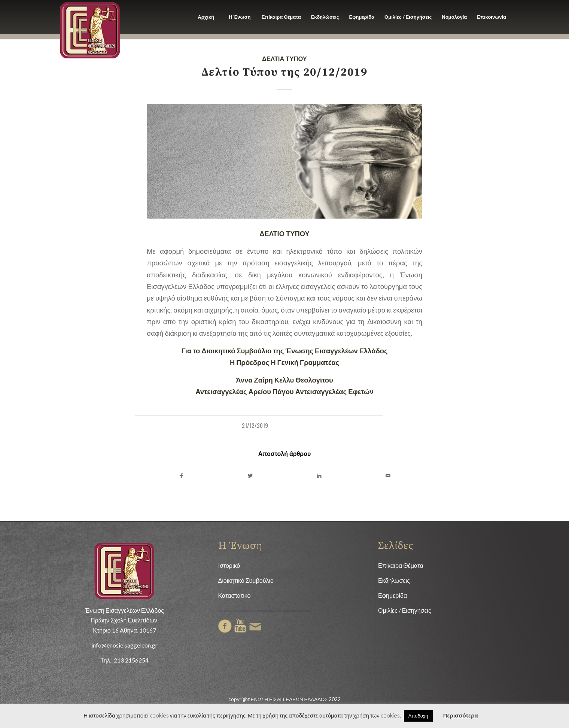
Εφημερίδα (392, 595)
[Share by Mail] (388, 476)
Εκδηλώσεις (394, 580)
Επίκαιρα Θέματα (401, 565)
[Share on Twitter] (250, 476)
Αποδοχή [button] (418, 716)
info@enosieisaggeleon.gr (124, 645)
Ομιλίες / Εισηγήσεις (405, 610)
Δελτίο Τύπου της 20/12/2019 (284, 72)
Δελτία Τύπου (284, 58)
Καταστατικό (235, 595)
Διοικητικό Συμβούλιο (246, 580)
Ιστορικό (229, 565)
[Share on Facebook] (181, 476)
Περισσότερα (461, 715)
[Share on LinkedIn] (319, 476)
